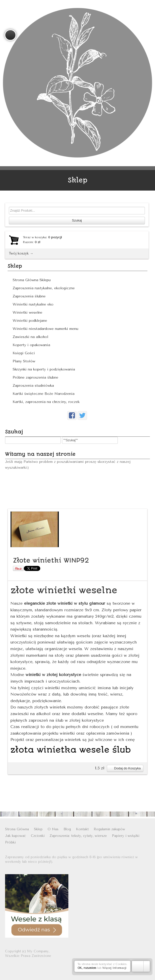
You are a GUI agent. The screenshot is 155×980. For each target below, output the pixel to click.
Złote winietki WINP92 (51, 560)
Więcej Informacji (114, 968)
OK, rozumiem (87, 968)
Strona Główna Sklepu (32, 280)
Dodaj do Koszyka (125, 768)
